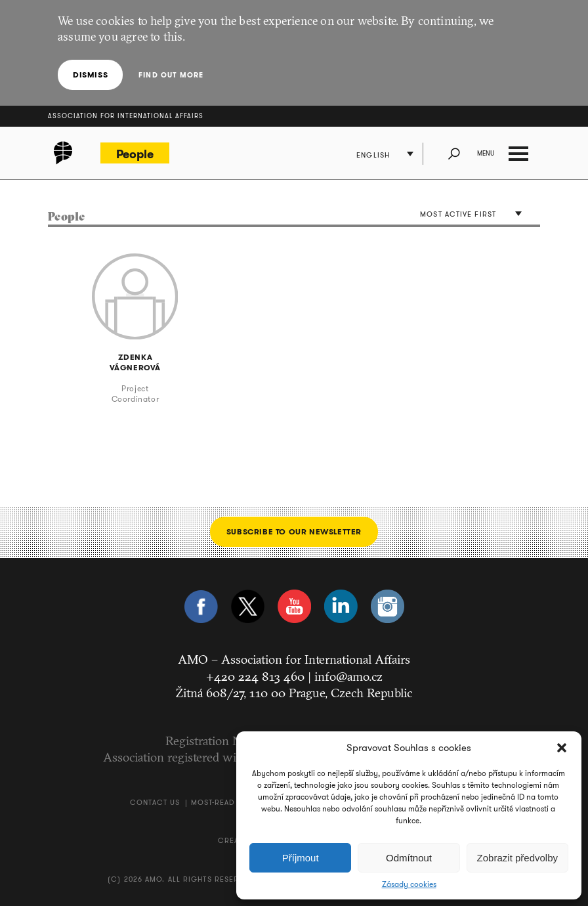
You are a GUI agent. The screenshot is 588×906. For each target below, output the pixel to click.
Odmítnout (409, 858)
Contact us (155, 802)
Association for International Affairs (126, 116)
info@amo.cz (348, 676)
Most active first (458, 214)
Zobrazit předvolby (517, 858)
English (373, 155)
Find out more (171, 75)
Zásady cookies (409, 884)
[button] (562, 748)
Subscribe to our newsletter (294, 531)
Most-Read (213, 802)
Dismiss (90, 75)
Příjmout (301, 858)
